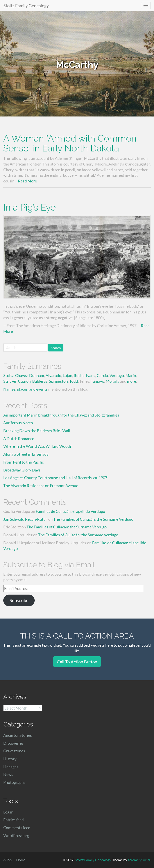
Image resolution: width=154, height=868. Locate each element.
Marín (131, 375)
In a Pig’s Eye (30, 207)
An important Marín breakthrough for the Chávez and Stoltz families (61, 415)
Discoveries (13, 743)
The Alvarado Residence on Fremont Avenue (41, 486)
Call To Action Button (77, 662)
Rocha (79, 375)
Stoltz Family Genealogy (26, 5)
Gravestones (14, 751)
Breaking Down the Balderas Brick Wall (37, 431)
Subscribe (19, 600)
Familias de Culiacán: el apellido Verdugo (70, 511)
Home (21, 860)
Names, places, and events (25, 389)
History (10, 759)
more (132, 381)
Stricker (10, 381)
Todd (74, 381)
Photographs (14, 782)
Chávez (21, 375)
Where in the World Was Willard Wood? (37, 446)
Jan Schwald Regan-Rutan (25, 519)
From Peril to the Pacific (23, 462)
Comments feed (17, 828)
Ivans (91, 375)
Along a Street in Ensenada (26, 454)
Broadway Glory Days (22, 470)
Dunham (37, 375)
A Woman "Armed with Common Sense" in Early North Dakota (70, 143)
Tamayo (98, 381)
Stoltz (8, 375)
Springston (58, 381)
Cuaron (24, 381)
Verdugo (117, 375)
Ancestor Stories (18, 735)
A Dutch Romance (19, 439)
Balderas (40, 381)
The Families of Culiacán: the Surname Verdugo (93, 519)
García (102, 375)
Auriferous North (18, 423)
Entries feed (13, 820)
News (8, 774)
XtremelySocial (139, 860)
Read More (27, 181)
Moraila (113, 381)
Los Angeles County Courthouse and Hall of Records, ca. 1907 (55, 478)
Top (7, 860)
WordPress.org (16, 835)
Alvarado (53, 375)
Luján (67, 375)
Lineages (11, 767)
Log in (8, 812)
